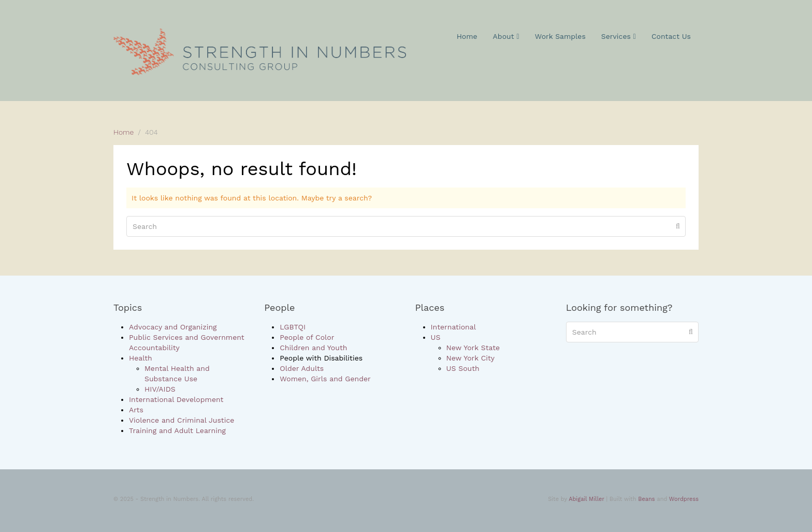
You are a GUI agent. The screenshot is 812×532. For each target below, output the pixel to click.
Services (619, 36)
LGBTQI (293, 327)
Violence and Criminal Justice (182, 420)
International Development (176, 399)
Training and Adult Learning (177, 430)
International (453, 327)
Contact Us (671, 36)
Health (141, 358)
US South (463, 368)
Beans (646, 499)
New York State (473, 348)
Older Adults (302, 368)
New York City (471, 358)
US (436, 337)
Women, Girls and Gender (325, 379)
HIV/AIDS (160, 389)
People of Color (307, 337)
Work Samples (560, 36)
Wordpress (684, 499)
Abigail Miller (586, 499)
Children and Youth (313, 348)
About (506, 36)
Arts (136, 410)
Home (467, 36)
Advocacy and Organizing (173, 327)
